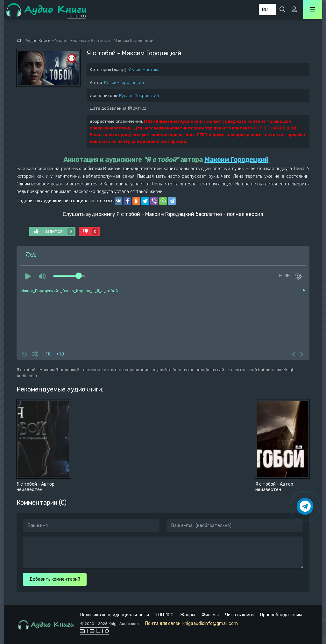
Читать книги (239, 615)
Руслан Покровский (139, 96)
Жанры (188, 615)
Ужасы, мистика (144, 69)
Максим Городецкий (124, 83)
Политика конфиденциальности (115, 615)
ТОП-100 (164, 615)
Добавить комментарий (55, 579)
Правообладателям (281, 615)
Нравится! (54, 232)
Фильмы (210, 615)
